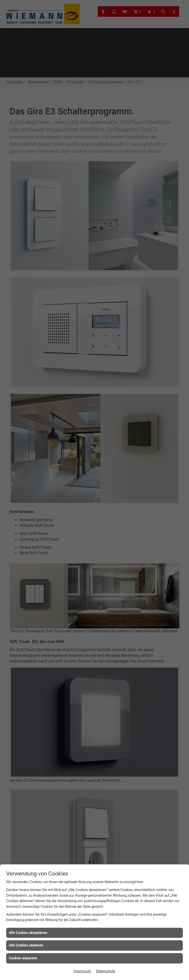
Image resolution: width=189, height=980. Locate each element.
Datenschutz (106, 971)
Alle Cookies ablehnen (26, 945)
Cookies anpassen (23, 958)
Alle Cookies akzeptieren (28, 933)
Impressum (82, 971)
